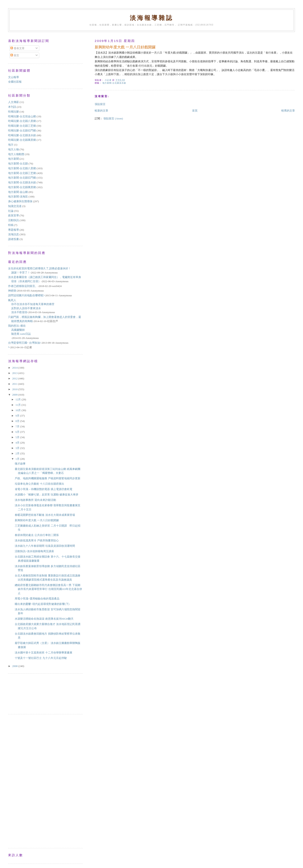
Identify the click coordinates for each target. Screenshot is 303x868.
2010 (15, 389)
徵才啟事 (20, 464)
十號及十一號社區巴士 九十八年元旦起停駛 (41, 658)
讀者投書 (13, 239)
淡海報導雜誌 (151, 18)
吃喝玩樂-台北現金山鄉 (22, 116)
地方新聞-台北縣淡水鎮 (114, 83)
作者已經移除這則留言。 (23, 286)
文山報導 (13, 77)
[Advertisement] (27, 693)
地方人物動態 (16, 154)
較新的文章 (101, 111)
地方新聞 (13, 159)
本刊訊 (12, 107)
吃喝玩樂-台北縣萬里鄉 (22, 140)
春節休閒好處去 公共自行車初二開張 (37, 535)
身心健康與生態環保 (20, 201)
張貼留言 (100, 104)
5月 (18, 437)
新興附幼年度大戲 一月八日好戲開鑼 (37, 520)
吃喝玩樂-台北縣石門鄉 (22, 131)
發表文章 (17, 48)
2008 (15, 666)
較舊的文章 (288, 111)
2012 (15, 378)
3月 (18, 448)
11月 (18, 405)
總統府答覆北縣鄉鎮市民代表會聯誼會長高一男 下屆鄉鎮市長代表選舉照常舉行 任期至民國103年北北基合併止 (48, 589)
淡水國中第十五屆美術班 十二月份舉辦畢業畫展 (43, 653)
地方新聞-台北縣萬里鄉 (22, 187)
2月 (18, 453)
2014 (15, 368)
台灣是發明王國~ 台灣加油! (25, 343)
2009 (15, 395)
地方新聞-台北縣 (18, 164)
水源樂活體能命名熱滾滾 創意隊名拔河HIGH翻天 (44, 619)
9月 (18, 416)
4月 (18, 443)
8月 (18, 421)
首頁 (195, 111)
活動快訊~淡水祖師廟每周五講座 (34, 551)
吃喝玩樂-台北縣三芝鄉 (22, 126)
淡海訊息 (13, 234)
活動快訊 (13, 220)
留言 (15, 55)
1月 (18, 459)
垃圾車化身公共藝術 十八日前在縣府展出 (39, 484)
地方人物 (13, 149)
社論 (11, 211)
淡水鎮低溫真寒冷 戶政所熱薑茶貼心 (37, 540)
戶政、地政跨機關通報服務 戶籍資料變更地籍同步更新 (47, 478)
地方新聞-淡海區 (18, 197)
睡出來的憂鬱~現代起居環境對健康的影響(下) (42, 604)
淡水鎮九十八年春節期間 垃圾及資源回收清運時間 (45, 546)
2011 (15, 384)
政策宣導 (13, 215)
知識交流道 (15, 206)
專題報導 (13, 230)
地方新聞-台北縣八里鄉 (22, 168)
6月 (18, 432)
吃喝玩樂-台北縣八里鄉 (22, 121)
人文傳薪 (13, 102)
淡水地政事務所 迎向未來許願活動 (35, 500)
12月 (18, 399)
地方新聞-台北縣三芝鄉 (22, 173)
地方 (11, 145)
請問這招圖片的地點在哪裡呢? (26, 295)
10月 (18, 410)
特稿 (11, 225)
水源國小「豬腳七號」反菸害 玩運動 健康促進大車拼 (47, 495)
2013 (15, 373)
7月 (18, 426)
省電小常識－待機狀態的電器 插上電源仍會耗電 (43, 489)
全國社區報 (15, 82)
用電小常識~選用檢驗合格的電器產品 (37, 599)
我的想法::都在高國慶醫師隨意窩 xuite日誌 (19, 330)
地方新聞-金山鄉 (18, 192)
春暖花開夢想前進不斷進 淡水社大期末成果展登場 (45, 515)
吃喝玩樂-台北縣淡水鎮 (22, 135)
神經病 (12, 291)
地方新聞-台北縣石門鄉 (22, 178)
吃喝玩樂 (13, 112)
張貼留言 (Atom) (113, 118)
